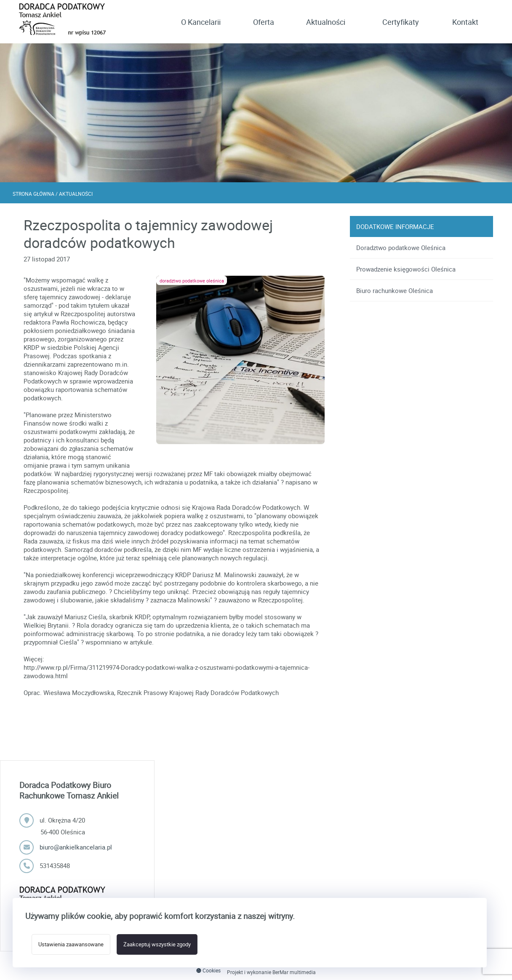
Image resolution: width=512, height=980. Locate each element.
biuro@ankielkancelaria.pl (76, 847)
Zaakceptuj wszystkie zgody (157, 944)
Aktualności (326, 22)
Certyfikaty (401, 22)
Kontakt (465, 22)
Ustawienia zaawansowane (71, 944)
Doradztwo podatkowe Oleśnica (401, 248)
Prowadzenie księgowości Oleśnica (406, 269)
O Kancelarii (201, 22)
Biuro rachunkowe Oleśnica (395, 290)
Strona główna (33, 194)
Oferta (264, 22)
